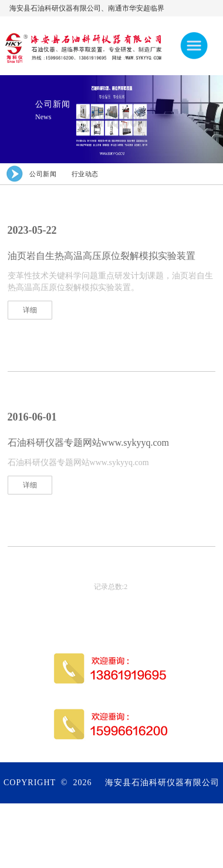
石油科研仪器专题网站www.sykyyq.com (88, 443)
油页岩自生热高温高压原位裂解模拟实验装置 (102, 256)
